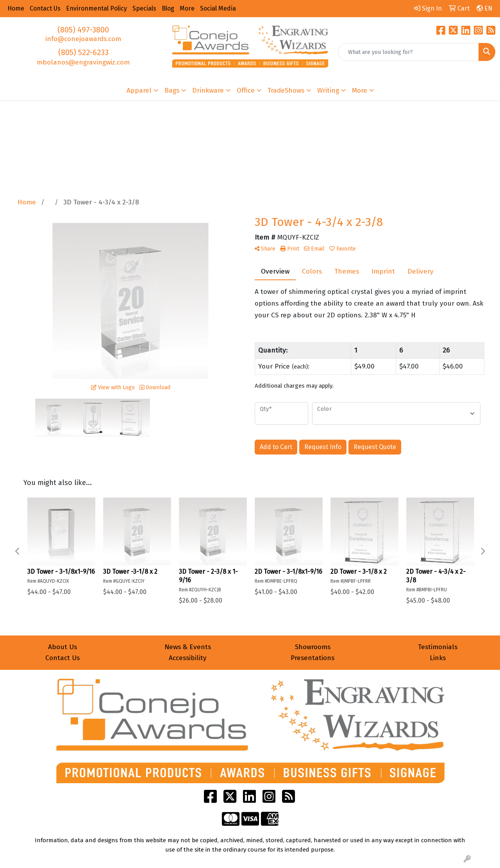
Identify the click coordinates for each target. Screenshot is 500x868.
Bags (172, 90)
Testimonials (438, 647)
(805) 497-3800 (83, 30)
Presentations (312, 658)
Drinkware (208, 90)
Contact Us (62, 658)
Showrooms (313, 647)
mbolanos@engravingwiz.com (83, 62)
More (360, 90)
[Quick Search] (408, 52)
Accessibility (188, 658)
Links (438, 658)
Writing (328, 90)
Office (246, 90)
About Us (62, 647)
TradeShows (286, 90)
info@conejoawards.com (83, 39)
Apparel (139, 90)
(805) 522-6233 (83, 52)
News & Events (188, 647)
